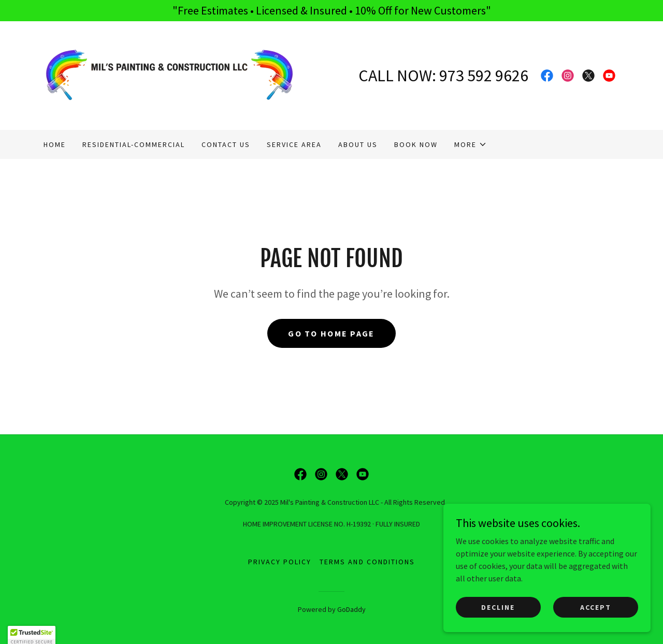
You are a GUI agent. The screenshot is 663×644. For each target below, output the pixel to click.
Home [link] (55, 144)
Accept (596, 607)
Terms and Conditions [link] (367, 562)
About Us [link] (358, 144)
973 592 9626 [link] (484, 76)
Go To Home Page (331, 333)
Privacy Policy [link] (280, 562)
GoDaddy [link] (351, 609)
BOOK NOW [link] (416, 144)
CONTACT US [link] (226, 144)
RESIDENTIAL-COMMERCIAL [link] (134, 144)
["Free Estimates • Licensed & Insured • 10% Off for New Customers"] (331, 11)
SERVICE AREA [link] (294, 144)
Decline (498, 607)
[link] (169, 75)
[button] (471, 144)
